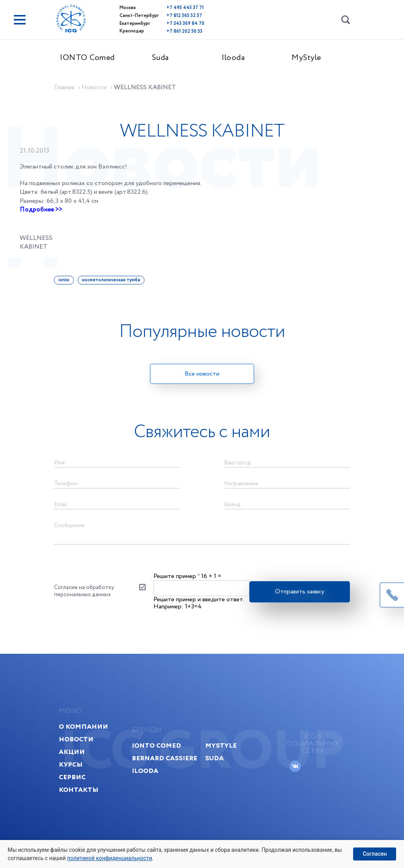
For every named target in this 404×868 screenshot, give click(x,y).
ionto (69, 278)
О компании (90, 739)
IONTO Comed (93, 58)
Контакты (85, 802)
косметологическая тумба (116, 278)
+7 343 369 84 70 (175, 23)
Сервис (79, 790)
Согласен (375, 854)
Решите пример (177, 581)
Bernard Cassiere (165, 771)
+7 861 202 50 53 (174, 30)
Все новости (202, 372)
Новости (82, 752)
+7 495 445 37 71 (174, 8)
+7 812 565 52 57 (174, 15)
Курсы (77, 777)
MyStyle (311, 58)
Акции (78, 764)
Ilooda (239, 58)
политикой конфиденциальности (111, 858)
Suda (166, 58)
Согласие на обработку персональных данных (89, 597)
